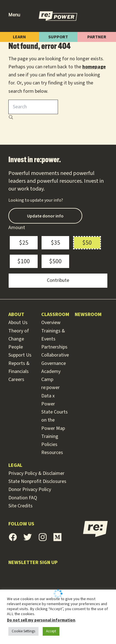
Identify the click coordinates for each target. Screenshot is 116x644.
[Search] (11, 118)
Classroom (55, 315)
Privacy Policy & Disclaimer (36, 473)
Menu (14, 15)
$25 (24, 243)
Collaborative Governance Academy (55, 363)
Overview (51, 323)
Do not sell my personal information (41, 620)
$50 (87, 243)
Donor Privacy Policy (30, 489)
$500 (55, 261)
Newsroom (88, 315)
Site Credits (20, 506)
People (16, 347)
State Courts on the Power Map (55, 420)
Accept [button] (51, 631)
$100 (24, 261)
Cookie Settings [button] (23, 631)
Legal (15, 465)
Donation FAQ (23, 498)
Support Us (20, 355)
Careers (16, 379)
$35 (55, 243)
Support (58, 37)
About (16, 315)
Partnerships (54, 347)
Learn (19, 37)
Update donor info (45, 216)
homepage (94, 67)
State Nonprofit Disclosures (37, 481)
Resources (52, 453)
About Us (18, 323)
